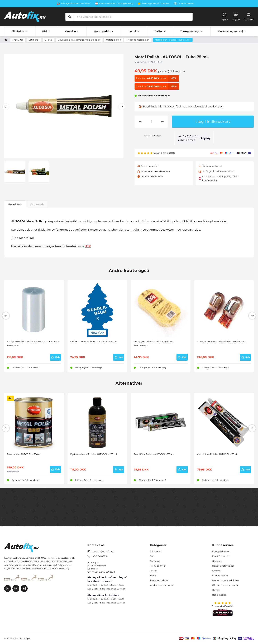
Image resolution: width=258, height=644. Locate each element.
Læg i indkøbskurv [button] (213, 122)
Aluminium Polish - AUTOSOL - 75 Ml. (217, 454)
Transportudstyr (159, 580)
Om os (216, 590)
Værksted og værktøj (162, 585)
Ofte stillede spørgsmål (225, 585)
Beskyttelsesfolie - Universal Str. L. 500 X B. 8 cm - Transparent (34, 343)
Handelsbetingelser (223, 566)
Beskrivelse (15, 204)
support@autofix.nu (103, 551)
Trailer (153, 575)
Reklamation (219, 595)
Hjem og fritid (158, 566)
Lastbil (154, 571)
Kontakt (217, 571)
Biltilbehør (156, 551)
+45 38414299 (99, 556)
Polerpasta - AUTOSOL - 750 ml (24, 454)
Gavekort (217, 561)
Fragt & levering (221, 556)
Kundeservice (220, 575)
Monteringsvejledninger (226, 580)
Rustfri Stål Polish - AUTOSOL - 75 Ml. (154, 454)
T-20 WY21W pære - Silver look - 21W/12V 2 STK (222, 342)
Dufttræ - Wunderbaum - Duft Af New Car (94, 342)
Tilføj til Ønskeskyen (153, 136)
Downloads (37, 204)
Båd (152, 556)
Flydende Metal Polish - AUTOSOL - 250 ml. (94, 454)
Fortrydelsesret (221, 551)
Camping (155, 561)
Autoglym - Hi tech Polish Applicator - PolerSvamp (154, 343)
